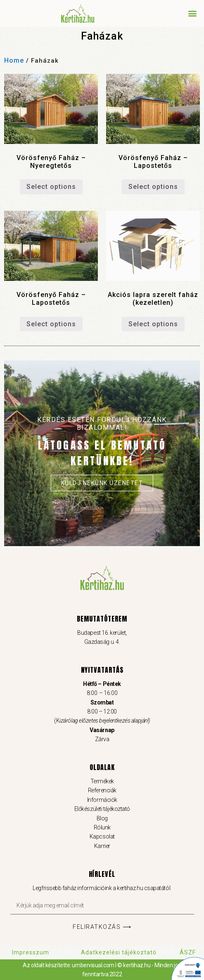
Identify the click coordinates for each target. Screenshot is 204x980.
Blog (102, 818)
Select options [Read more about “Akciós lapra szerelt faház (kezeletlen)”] (153, 324)
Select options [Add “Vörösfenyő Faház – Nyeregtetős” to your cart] (51, 187)
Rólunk (102, 827)
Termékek (102, 781)
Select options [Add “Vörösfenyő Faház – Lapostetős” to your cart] (153, 187)
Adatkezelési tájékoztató (119, 952)
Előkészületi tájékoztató (102, 809)
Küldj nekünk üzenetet (102, 483)
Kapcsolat (102, 836)
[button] (193, 13)
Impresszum (31, 952)
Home (14, 60)
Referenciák (102, 790)
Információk (102, 800)
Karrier (102, 846)
